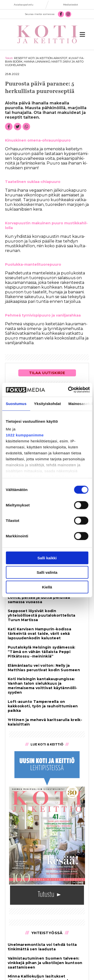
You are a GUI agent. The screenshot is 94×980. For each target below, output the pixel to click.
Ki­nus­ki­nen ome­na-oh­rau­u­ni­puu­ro (38, 140)
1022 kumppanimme (25, 435)
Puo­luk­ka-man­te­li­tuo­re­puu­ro (33, 264)
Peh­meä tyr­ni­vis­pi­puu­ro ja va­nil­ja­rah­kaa (43, 315)
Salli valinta (47, 572)
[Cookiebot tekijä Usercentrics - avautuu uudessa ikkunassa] (68, 390)
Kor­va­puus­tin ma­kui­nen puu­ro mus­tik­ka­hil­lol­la (46, 225)
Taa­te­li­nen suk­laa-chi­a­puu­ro (33, 182)
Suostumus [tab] (16, 403)
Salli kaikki (47, 558)
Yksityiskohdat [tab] (48, 403)
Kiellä (47, 587)
